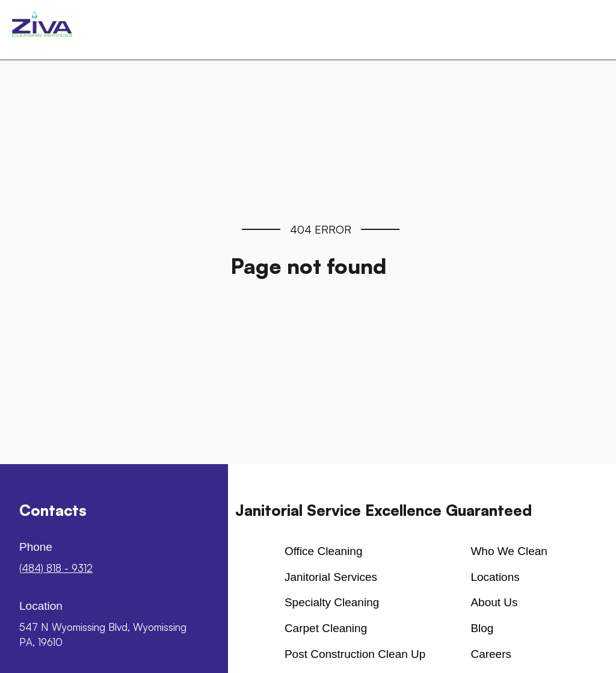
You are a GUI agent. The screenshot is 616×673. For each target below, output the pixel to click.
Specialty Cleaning (332, 602)
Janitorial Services (331, 577)
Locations (495, 577)
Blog (482, 628)
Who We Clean (509, 551)
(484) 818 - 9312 (56, 568)
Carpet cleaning (326, 628)
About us (494, 602)
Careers (491, 654)
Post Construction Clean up (355, 654)
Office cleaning (324, 551)
